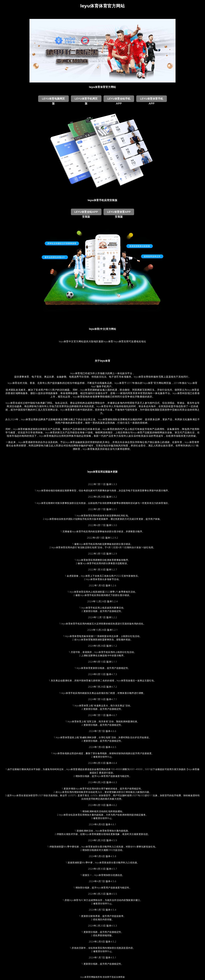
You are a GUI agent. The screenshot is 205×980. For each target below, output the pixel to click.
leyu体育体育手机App (152, 100)
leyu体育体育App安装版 (119, 213)
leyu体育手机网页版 (86, 100)
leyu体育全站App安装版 (86, 213)
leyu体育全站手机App (119, 100)
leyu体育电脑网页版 (53, 100)
